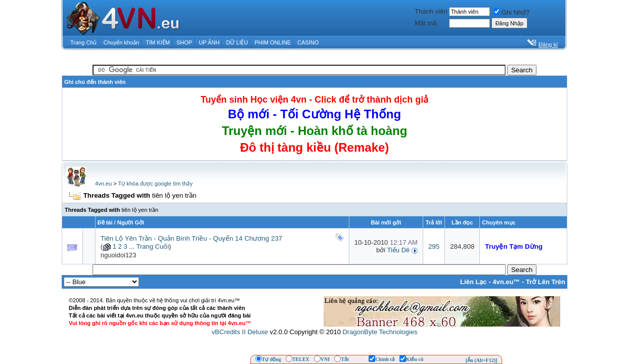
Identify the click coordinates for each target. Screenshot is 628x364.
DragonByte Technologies (380, 332)
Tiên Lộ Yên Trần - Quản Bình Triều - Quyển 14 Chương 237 (192, 238)
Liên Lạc (474, 282)
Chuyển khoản (122, 42)
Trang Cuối (152, 246)
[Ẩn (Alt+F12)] (482, 360)
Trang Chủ (83, 42)
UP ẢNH (209, 42)
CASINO (308, 42)
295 (434, 246)
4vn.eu (103, 184)
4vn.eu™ (506, 282)
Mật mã (425, 23)
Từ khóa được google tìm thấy (155, 184)
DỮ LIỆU (237, 42)
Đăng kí (548, 44)
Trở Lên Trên (546, 282)
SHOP (184, 42)
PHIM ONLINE (273, 42)
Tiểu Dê (398, 250)
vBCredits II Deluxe (240, 332)
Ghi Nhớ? (512, 12)
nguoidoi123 (119, 255)
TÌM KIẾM (158, 42)
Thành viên (431, 11)
